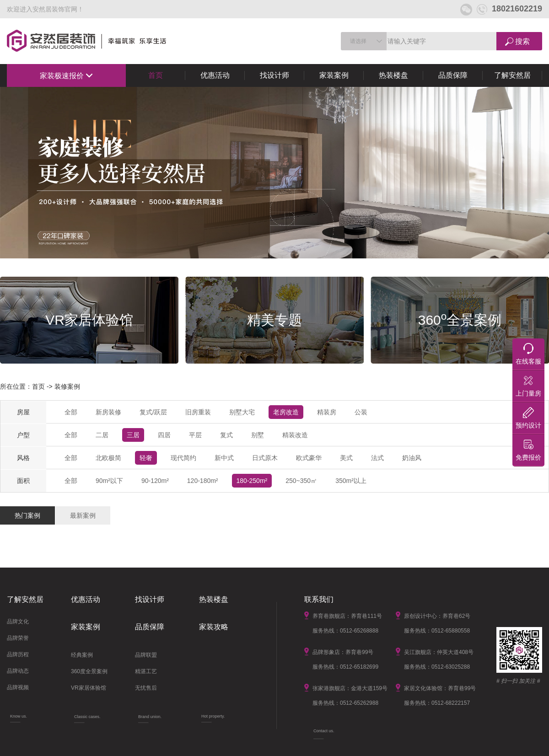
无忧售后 (146, 688)
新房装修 (108, 412)
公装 (361, 412)
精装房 (327, 412)
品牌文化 (18, 622)
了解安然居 (512, 75)
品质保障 (453, 75)
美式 (346, 458)
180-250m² (252, 481)
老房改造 (286, 412)
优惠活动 (215, 75)
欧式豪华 (309, 458)
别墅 (258, 435)
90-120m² (155, 481)
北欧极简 (108, 458)
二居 (102, 435)
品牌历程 (18, 654)
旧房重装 (198, 412)
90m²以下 (109, 481)
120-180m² (203, 481)
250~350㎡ (301, 481)
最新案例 (83, 515)
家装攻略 (214, 627)
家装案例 (334, 75)
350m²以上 (351, 481)
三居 (133, 435)
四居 (164, 435)
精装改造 (295, 435)
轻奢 (146, 458)
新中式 (224, 458)
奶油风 (412, 458)
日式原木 (265, 458)
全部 (71, 412)
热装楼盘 (393, 75)
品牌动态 (18, 671)
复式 (226, 435)
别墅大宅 (242, 412)
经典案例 (82, 655)
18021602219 (509, 9)
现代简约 (183, 458)
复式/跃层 (153, 412)
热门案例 (27, 515)
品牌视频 (18, 687)
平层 (195, 435)
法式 (377, 458)
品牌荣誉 (18, 638)
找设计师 (274, 75)
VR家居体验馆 (89, 688)
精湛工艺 (146, 671)
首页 (156, 75)
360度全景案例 (89, 671)
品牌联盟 (146, 655)
